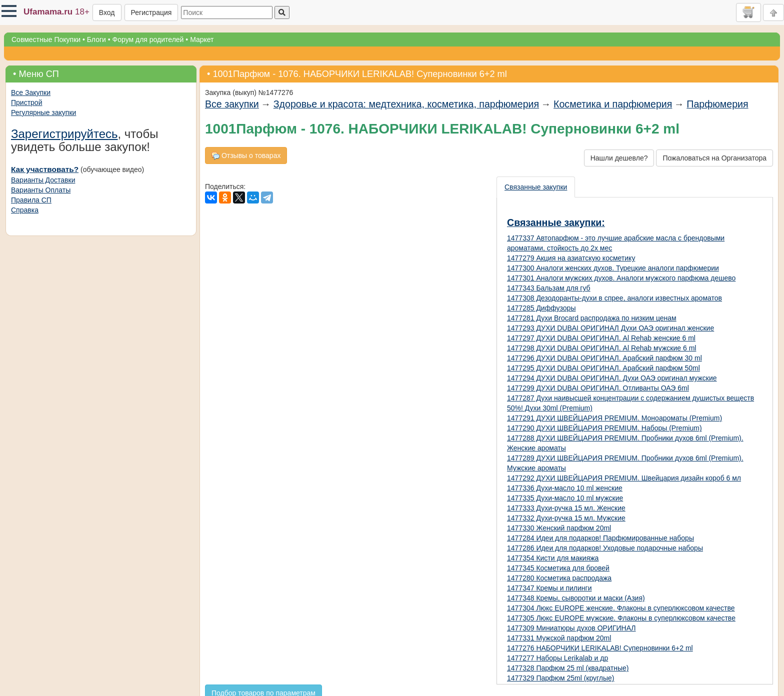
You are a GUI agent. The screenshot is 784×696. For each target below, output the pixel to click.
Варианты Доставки (43, 180)
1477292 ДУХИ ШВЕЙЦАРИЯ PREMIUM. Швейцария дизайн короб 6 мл (624, 478)
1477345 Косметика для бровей (558, 568)
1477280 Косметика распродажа (559, 578)
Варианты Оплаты (41, 190)
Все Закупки (31, 92)
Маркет (202, 39)
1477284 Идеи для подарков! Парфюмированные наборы (600, 538)
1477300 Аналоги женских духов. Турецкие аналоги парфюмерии (613, 268)
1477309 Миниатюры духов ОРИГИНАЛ (571, 628)
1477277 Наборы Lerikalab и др (557, 658)
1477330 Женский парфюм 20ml (559, 528)
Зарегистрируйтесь (64, 134)
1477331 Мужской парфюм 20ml (559, 638)
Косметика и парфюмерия (613, 104)
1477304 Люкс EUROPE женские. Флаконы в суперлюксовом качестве (621, 608)
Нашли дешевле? (619, 158)
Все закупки (232, 104)
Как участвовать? (45, 169)
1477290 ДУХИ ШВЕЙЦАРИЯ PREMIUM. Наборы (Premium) (604, 428)
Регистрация (151, 12)
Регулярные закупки (43, 112)
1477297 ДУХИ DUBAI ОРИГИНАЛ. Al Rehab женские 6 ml (601, 338)
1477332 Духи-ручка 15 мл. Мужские (566, 518)
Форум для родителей (148, 39)
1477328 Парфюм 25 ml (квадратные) (568, 668)
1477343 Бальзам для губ (549, 288)
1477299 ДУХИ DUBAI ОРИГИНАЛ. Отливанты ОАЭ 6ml (598, 388)
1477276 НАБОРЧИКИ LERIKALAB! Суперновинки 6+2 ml (600, 648)
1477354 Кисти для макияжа (553, 558)
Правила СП (31, 200)
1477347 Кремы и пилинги (549, 588)
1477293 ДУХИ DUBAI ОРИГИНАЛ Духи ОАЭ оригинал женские (610, 328)
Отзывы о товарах (246, 156)
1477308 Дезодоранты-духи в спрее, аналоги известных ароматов (614, 298)
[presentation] (536, 187)
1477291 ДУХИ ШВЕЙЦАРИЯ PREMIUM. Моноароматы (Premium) (614, 418)
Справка (25, 210)
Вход (107, 12)
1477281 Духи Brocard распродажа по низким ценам (592, 318)
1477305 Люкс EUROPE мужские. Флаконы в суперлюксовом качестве (621, 618)
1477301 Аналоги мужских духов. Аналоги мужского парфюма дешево (621, 278)
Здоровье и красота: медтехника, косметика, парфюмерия (406, 104)
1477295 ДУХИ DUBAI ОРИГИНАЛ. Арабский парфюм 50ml (603, 368)
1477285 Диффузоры (541, 308)
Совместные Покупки (46, 39)
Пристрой (26, 102)
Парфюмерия (717, 104)
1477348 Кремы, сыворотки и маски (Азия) (576, 598)
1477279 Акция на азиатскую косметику (571, 258)
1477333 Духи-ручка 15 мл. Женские (566, 508)
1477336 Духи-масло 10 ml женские (565, 488)
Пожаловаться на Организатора (714, 158)
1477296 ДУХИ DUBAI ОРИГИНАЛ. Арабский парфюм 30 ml (604, 358)
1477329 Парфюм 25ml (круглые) (561, 678)
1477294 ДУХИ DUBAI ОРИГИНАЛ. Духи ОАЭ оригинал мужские (612, 378)
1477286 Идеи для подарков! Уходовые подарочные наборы (605, 548)
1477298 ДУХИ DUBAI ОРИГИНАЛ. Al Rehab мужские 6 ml (601, 348)
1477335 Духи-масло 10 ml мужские (565, 498)
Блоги (96, 39)
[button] (9, 11)
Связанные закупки (536, 187)
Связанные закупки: (556, 222)
